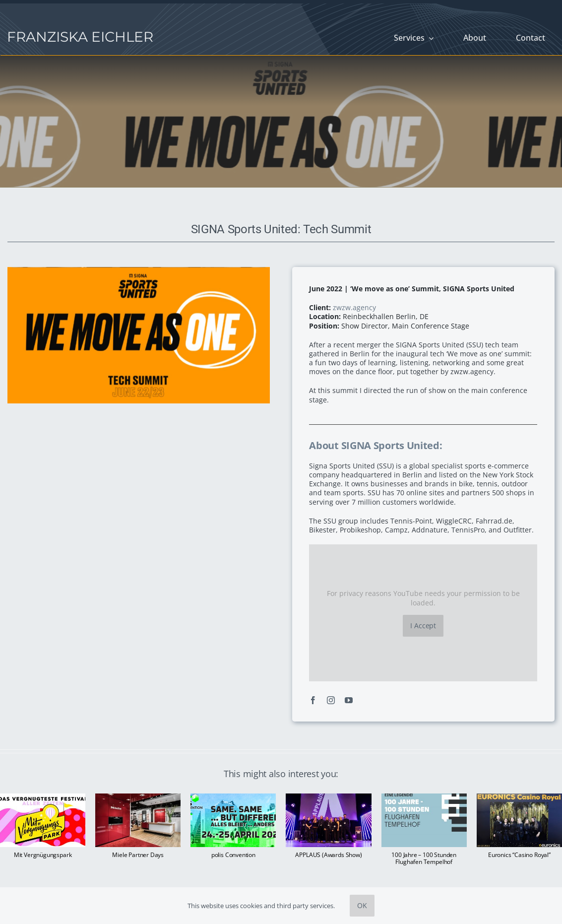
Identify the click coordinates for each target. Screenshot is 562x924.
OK (362, 905)
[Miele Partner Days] (138, 798)
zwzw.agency (354, 307)
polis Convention (233, 855)
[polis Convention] (233, 798)
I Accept (423, 626)
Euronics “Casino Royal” (519, 855)
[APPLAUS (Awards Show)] (328, 798)
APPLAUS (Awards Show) (328, 855)
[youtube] (349, 700)
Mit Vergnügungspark (43, 855)
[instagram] (331, 700)
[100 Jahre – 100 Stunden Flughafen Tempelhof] (424, 798)
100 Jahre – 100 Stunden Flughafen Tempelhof (424, 858)
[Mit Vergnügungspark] (43, 798)
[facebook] (313, 700)
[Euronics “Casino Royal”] (519, 798)
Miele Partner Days (138, 855)
